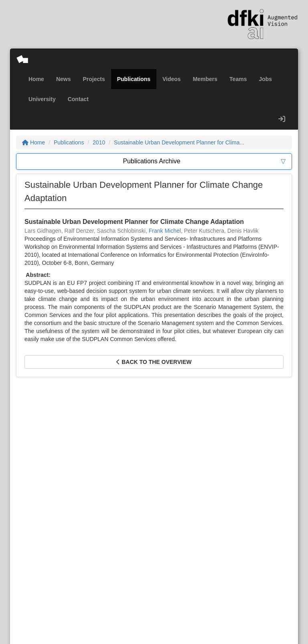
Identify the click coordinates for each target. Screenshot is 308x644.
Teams (238, 79)
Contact (78, 99)
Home (36, 79)
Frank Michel (165, 231)
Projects (94, 79)
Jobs (265, 79)
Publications (134, 79)
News (64, 79)
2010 (99, 142)
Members (205, 79)
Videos (172, 79)
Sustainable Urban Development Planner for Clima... (179, 142)
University (42, 99)
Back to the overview (154, 362)
